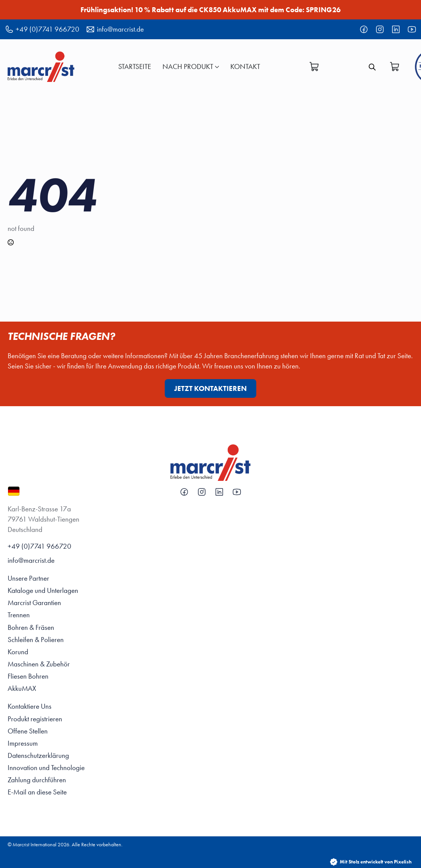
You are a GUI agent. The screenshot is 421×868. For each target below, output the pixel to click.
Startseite (135, 66)
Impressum (23, 743)
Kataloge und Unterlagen (43, 590)
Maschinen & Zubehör (39, 664)
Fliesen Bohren (28, 676)
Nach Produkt (188, 66)
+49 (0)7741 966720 (39, 546)
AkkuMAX (22, 688)
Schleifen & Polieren (36, 640)
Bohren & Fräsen (31, 627)
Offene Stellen (28, 731)
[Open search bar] (372, 66)
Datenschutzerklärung (38, 755)
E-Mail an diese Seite (37, 792)
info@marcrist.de (31, 560)
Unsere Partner (28, 578)
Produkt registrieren (35, 719)
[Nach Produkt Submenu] (216, 66)
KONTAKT (245, 66)
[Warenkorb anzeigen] (314, 67)
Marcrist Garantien (34, 603)
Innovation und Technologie (46, 768)
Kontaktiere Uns (30, 706)
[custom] (364, 29)
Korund (18, 652)
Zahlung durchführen (37, 780)
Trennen (19, 615)
